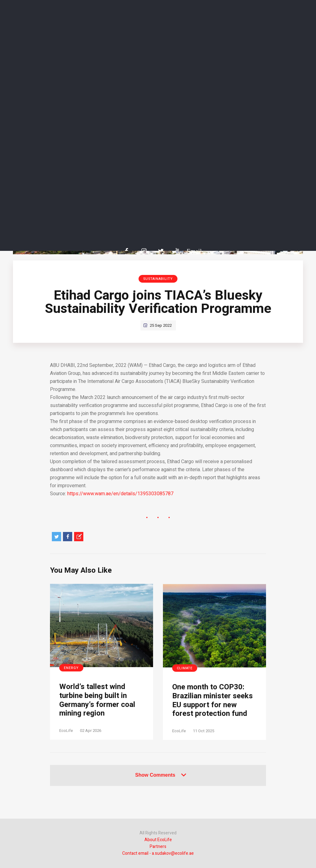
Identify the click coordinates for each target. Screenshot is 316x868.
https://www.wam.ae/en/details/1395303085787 (120, 494)
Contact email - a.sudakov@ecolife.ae (158, 853)
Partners (158, 847)
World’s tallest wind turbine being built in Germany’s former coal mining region (97, 700)
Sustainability (158, 279)
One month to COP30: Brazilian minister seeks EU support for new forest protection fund (212, 701)
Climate (185, 668)
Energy (71, 668)
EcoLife (66, 731)
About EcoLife (158, 840)
